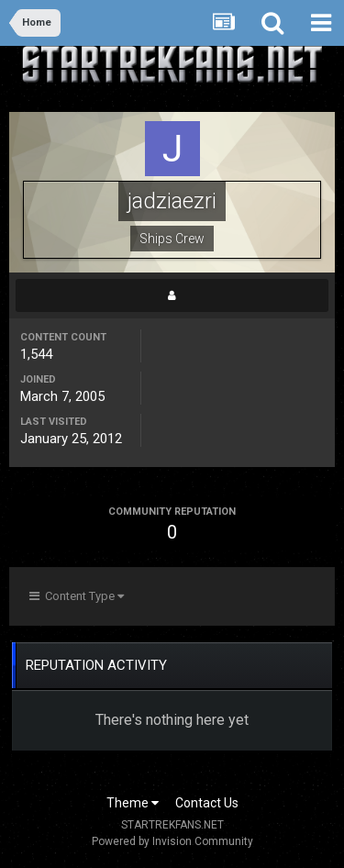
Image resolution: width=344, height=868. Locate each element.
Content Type (77, 596)
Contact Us (207, 803)
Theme (133, 803)
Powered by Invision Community (172, 841)
